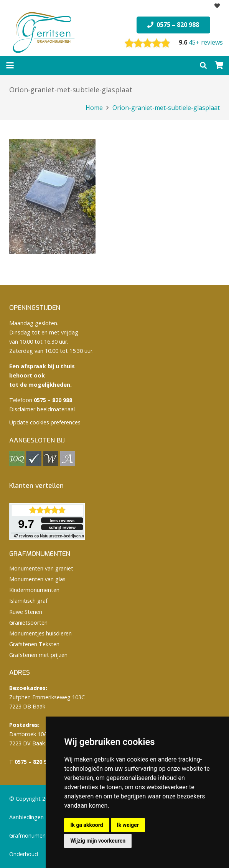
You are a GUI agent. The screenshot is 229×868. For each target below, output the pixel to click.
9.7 (26, 524)
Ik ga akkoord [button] (86, 825)
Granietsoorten (28, 623)
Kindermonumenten (34, 590)
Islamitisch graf (28, 601)
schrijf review (62, 527)
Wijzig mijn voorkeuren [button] (98, 841)
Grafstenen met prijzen (38, 655)
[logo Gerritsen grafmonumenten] (44, 33)
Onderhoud (24, 854)
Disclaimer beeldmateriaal (42, 409)
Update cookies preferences (45, 422)
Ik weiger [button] (128, 825)
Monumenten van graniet (41, 568)
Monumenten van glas (37, 579)
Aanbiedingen (26, 817)
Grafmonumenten (32, 836)
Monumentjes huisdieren (40, 633)
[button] (10, 65)
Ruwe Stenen (26, 612)
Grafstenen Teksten (34, 644)
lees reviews (62, 520)
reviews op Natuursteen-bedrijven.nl (49, 536)
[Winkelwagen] (219, 65)
